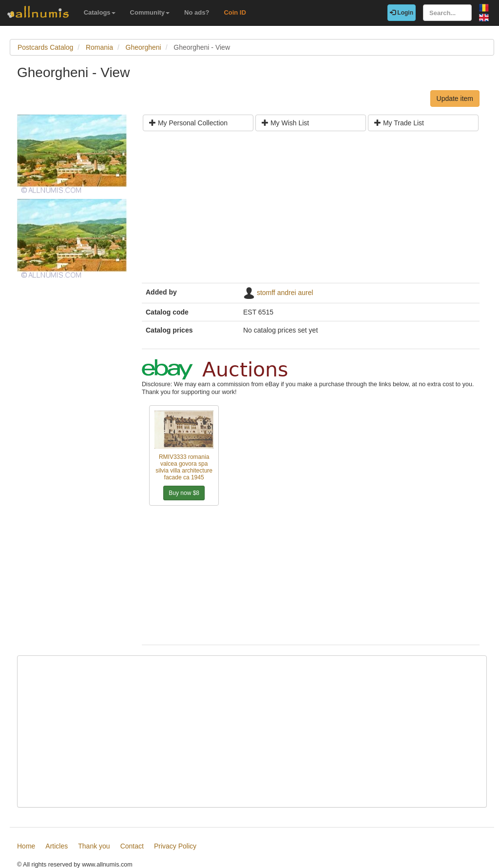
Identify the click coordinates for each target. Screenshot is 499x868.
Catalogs (100, 12)
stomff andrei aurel (285, 293)
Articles (57, 846)
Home (26, 846)
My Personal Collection (188, 123)
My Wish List (285, 123)
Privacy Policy (175, 846)
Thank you (94, 846)
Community (150, 12)
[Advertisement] (311, 211)
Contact (132, 846)
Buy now (184, 493)
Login (402, 13)
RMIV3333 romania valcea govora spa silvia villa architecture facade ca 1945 (184, 467)
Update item (455, 99)
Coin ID (235, 12)
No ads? (197, 12)
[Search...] (447, 13)
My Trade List (399, 123)
